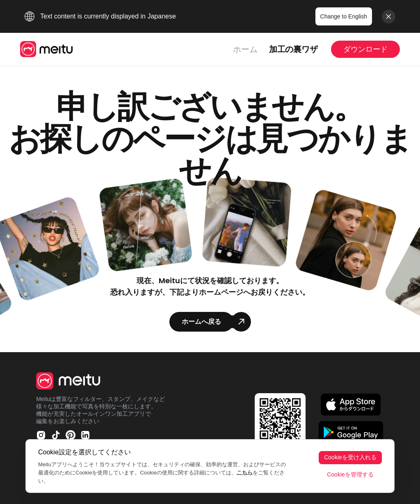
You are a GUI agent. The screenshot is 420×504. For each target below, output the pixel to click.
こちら (245, 473)
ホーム (245, 49)
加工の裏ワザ (293, 49)
